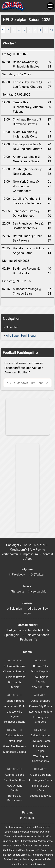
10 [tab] (52, 30)
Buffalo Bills (40, 666)
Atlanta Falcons (14, 775)
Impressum (30, 554)
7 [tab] (35, 30)
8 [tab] (40, 30)
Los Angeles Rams (41, 780)
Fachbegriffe (29, 639)
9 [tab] (46, 30)
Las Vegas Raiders (40, 712)
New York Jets (40, 687)
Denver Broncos (40, 701)
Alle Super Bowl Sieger (21, 336)
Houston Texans (15, 701)
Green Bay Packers (15, 746)
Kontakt (48, 554)
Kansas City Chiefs (40, 706)
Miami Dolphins (40, 672)
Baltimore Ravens (14, 666)
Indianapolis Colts (14, 706)
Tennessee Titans (15, 722)
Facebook (18, 574)
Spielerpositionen (37, 635)
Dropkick (29, 818)
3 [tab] (14, 30)
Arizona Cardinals (40, 775)
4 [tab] (19, 30)
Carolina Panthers (15, 780)
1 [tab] (3, 30)
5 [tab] (24, 30)
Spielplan (12, 327)
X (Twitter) (38, 574)
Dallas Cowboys (40, 735)
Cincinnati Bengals (15, 672)
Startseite (18, 591)
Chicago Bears (15, 735)
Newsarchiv (38, 591)
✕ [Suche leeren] (47, 383)
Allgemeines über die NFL (26, 630)
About (29, 559)
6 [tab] (30, 30)
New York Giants (40, 741)
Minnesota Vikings (15, 752)
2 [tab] (8, 30)
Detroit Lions (15, 741)
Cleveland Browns (15, 677)
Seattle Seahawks (40, 796)
